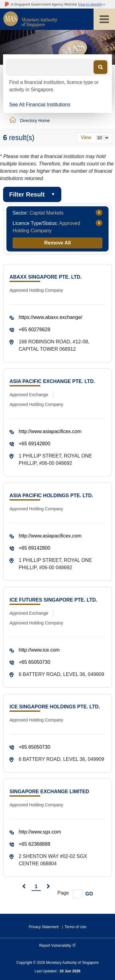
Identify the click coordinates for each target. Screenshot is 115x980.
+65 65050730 (34, 662)
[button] (92, 4)
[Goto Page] (78, 894)
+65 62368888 (34, 844)
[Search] (100, 67)
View (86, 137)
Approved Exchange (29, 395)
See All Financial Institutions (40, 105)
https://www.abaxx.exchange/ (50, 317)
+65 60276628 (34, 329)
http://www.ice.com (39, 650)
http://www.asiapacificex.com (50, 431)
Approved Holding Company (36, 290)
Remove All (57, 243)
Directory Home (35, 121)
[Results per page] (102, 138)
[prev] (24, 887)
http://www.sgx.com (40, 832)
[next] (48, 887)
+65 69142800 (34, 444)
